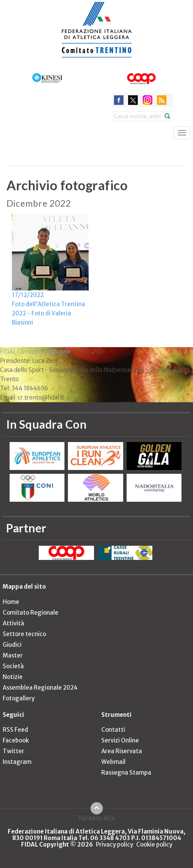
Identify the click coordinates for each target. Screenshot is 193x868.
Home (11, 602)
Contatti (113, 730)
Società (13, 666)
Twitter (13, 751)
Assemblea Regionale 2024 (40, 688)
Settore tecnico (24, 634)
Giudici (12, 645)
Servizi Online (120, 740)
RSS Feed (15, 730)
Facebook (16, 740)
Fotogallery (19, 698)
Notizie (13, 677)
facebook (119, 100)
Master (13, 655)
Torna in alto (96, 818)
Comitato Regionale (31, 613)
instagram (148, 100)
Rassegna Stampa (126, 773)
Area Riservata (122, 751)
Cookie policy (154, 844)
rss (162, 100)
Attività (13, 623)
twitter (133, 100)
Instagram (17, 762)
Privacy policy (115, 844)
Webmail (113, 762)
